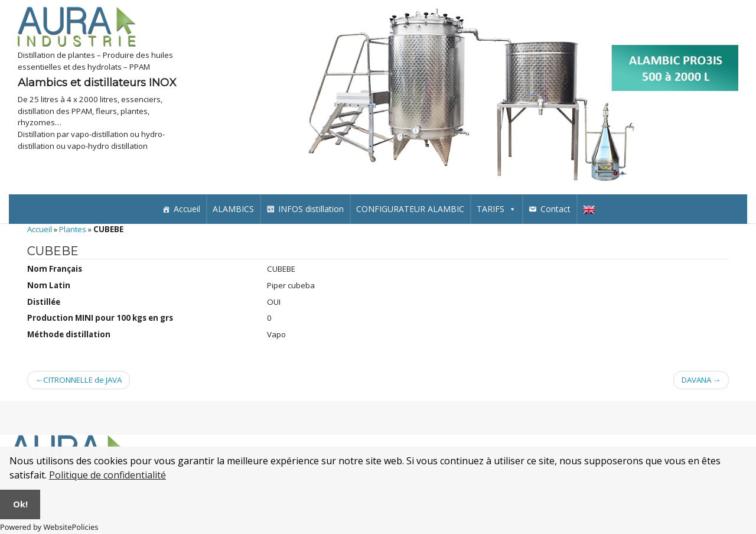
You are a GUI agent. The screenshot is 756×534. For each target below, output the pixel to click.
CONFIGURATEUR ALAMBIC (410, 209)
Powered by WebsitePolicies (49, 527)
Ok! (20, 504)
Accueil (187, 209)
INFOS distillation (311, 209)
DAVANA (696, 380)
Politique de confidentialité (107, 475)
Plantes (73, 229)
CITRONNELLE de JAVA (82, 380)
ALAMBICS (233, 209)
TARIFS (496, 209)
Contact (555, 209)
